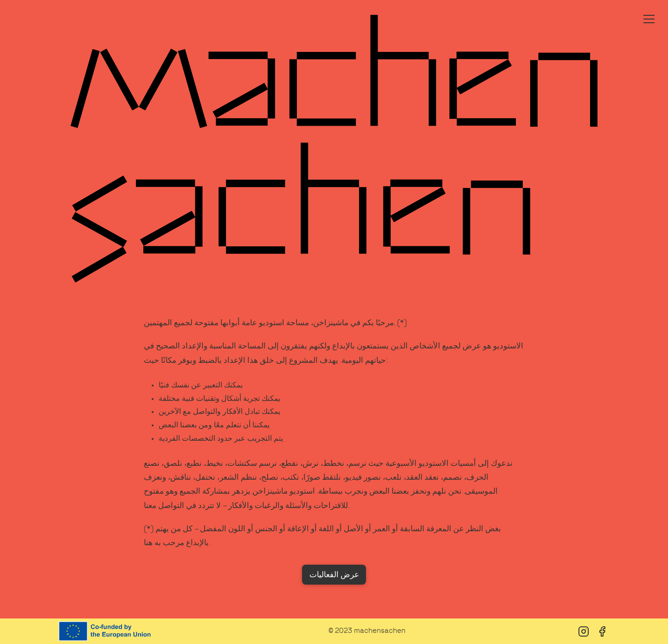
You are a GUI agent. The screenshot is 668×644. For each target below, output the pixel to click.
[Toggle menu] (649, 19)
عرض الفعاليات (334, 575)
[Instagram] (584, 631)
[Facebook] (602, 631)
